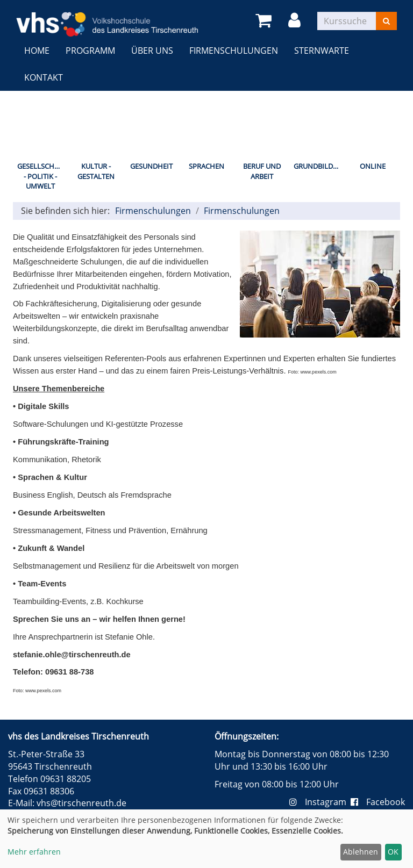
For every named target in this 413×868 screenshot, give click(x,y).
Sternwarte (322, 51)
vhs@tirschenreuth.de (81, 803)
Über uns (152, 51)
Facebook (378, 802)
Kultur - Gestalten (96, 171)
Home (37, 51)
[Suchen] (386, 21)
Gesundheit (151, 166)
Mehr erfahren (34, 852)
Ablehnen (361, 852)
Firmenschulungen (234, 51)
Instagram (320, 802)
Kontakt (44, 77)
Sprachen (206, 166)
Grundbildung (319, 166)
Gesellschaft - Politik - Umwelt (42, 176)
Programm (90, 51)
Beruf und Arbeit (262, 171)
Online (373, 166)
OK (393, 852)
